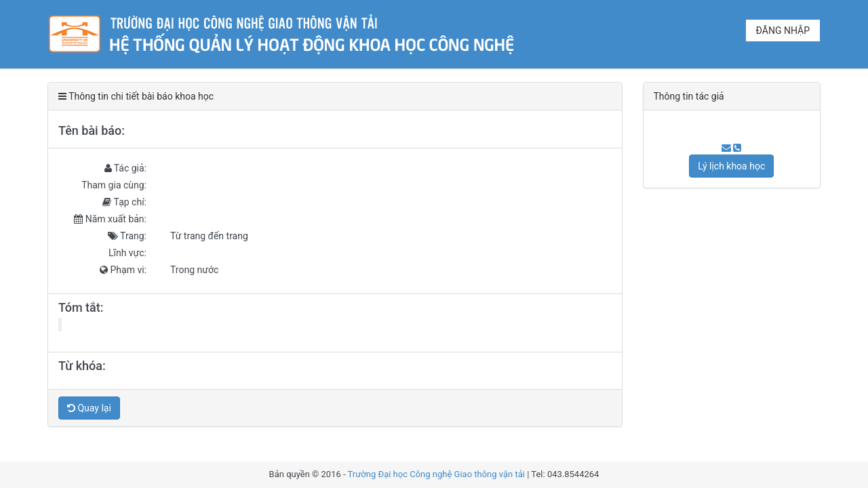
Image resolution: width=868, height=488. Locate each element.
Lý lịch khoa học (731, 166)
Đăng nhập (783, 30)
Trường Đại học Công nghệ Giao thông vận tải (436, 474)
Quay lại (89, 408)
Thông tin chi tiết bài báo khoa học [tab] (136, 96)
